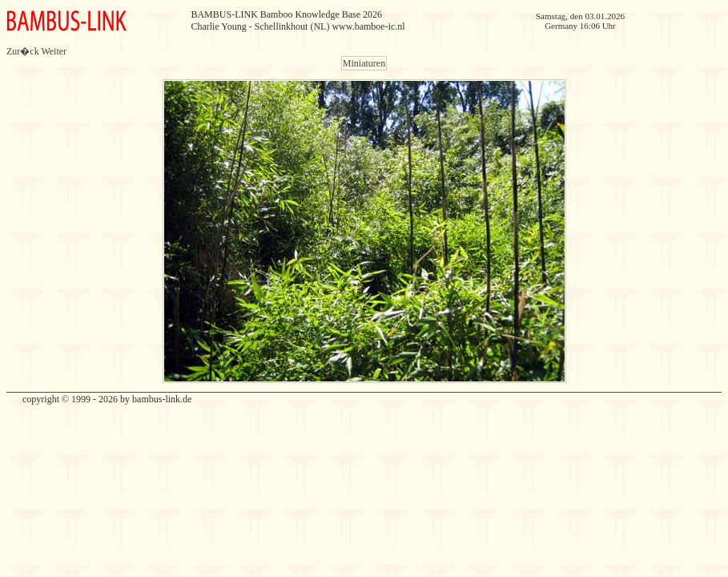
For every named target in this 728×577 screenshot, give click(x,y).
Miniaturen (364, 63)
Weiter (54, 51)
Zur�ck (23, 51)
